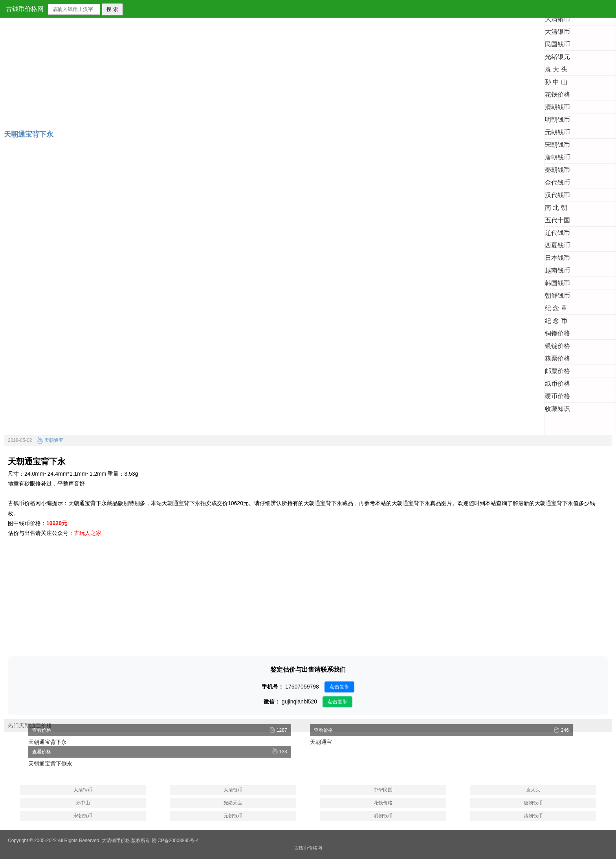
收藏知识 (557, 409)
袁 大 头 (556, 69)
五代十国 (557, 220)
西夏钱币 (557, 245)
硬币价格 (557, 396)
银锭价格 (557, 346)
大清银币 (557, 32)
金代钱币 (557, 182)
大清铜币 (557, 19)
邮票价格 (557, 371)
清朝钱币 (557, 107)
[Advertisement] (236, 68)
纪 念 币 (556, 321)
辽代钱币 (557, 233)
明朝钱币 (557, 120)
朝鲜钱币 (557, 296)
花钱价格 (557, 94)
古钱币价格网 (25, 9)
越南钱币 (557, 270)
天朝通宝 (50, 440)
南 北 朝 (556, 208)
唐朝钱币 (557, 157)
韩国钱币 (557, 283)
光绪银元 (557, 57)
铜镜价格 (557, 333)
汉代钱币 (557, 195)
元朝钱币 (557, 132)
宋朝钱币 (557, 145)
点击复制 (339, 687)
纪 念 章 (556, 308)
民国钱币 (557, 44)
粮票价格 (557, 358)
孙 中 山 (556, 82)
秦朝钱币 (557, 170)
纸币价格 (557, 384)
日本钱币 (557, 258)
